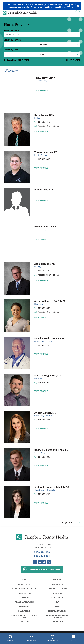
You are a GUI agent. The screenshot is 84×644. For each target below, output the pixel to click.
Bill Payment (24, 612)
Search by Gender (12, 50)
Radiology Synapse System (24, 589)
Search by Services (13, 40)
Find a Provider (24, 594)
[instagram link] (49, 562)
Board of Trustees (24, 585)
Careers (57, 608)
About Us (57, 580)
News (57, 603)
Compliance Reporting (57, 589)
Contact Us (24, 623)
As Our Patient (57, 598)
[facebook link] (35, 562)
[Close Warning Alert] (78, 6)
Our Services (57, 585)
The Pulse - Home (57, 623)
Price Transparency (57, 612)
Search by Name (11, 30)
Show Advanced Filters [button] (16, 60)
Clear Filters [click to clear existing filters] (73, 60)
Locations (57, 594)
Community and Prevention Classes (24, 618)
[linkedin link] (40, 562)
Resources (24, 598)
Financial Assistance (24, 603)
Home (24, 580)
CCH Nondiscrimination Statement (57, 618)
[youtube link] (44, 562)
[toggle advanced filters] (16, 60)
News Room (24, 608)
